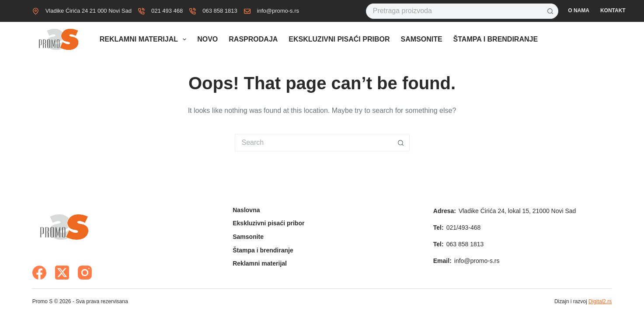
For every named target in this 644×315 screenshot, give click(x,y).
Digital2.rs (600, 301)
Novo (207, 39)
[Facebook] (39, 273)
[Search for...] (454, 11)
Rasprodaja (253, 39)
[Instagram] (85, 273)
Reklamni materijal (145, 39)
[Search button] (551, 11)
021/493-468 (464, 227)
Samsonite (421, 39)
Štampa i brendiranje (496, 39)
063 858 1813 (220, 11)
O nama (579, 10)
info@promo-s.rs (278, 11)
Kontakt (613, 10)
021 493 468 (167, 11)
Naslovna (246, 210)
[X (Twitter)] (62, 273)
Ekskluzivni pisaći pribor (339, 39)
